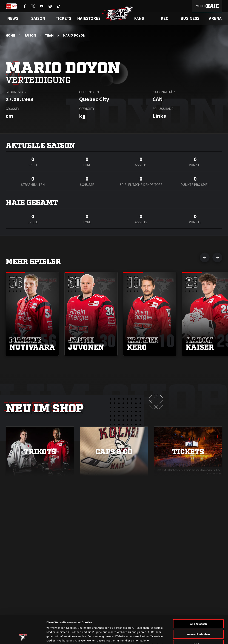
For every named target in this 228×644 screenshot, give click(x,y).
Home (10, 35)
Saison (30, 35)
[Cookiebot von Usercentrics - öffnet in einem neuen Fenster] (23, 637)
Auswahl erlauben (198, 608)
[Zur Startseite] (118, 13)
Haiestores (89, 18)
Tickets (63, 18)
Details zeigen (188, 637)
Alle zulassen (198, 597)
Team (49, 35)
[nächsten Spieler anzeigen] (217, 257)
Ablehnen (198, 618)
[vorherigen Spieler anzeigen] (205, 257)
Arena (215, 18)
